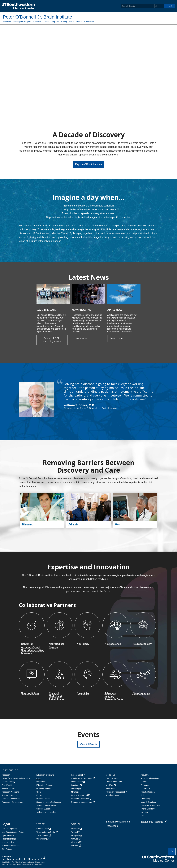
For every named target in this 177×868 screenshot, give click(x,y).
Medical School (43, 799)
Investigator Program (22, 22)
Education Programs (45, 785)
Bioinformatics (141, 693)
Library (39, 795)
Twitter (74, 832)
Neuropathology (142, 644)
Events (79, 22)
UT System (41, 839)
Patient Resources (79, 795)
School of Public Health (46, 805)
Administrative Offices (150, 778)
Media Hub (111, 775)
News (71, 22)
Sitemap (144, 812)
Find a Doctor (77, 782)
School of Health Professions (49, 802)
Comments (145, 785)
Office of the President (150, 805)
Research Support (9, 795)
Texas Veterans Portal (46, 832)
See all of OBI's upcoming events (52, 340)
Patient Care (76, 775)
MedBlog (75, 788)
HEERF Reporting (9, 829)
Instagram (75, 835)
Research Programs (10, 792)
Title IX (144, 816)
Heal (118, 524)
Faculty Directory (148, 792)
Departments (42, 782)
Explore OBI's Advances (89, 164)
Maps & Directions (149, 802)
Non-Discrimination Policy (13, 832)
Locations (75, 785)
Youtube (75, 839)
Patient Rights (8, 839)
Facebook (75, 829)
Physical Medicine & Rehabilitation (57, 696)
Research (37, 22)
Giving (64, 22)
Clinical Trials (7, 782)
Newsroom (111, 788)
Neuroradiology (30, 693)
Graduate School (44, 788)
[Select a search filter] (159, 6)
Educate (73, 524)
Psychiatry (83, 693)
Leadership (145, 799)
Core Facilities (8, 785)
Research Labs (8, 788)
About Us (7, 22)
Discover (27, 524)
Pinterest (75, 842)
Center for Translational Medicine (16, 778)
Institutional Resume (152, 822)
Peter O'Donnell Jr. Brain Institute (37, 17)
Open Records (8, 835)
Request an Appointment (82, 802)
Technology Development (13, 802)
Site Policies (7, 849)
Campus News (112, 778)
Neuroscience (113, 644)
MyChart (75, 792)
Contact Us (89, 22)
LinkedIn (75, 846)
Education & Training (45, 775)
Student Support (43, 809)
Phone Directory (148, 809)
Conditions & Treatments (82, 778)
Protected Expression (11, 846)
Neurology (83, 644)
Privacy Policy (8, 842)
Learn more (81, 338)
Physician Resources (80, 799)
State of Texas (42, 829)
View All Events (89, 744)
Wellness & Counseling (46, 812)
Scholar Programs (51, 22)
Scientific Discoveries (11, 799)
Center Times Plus (114, 782)
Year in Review (112, 795)
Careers (144, 782)
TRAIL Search (42, 835)
